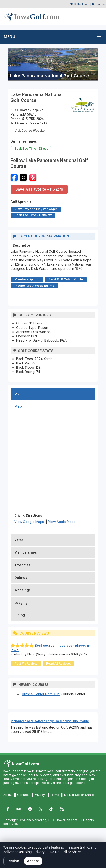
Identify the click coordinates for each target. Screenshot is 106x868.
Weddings (23, 590)
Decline (13, 861)
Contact (23, 795)
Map (18, 394)
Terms (55, 795)
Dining (20, 615)
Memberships (26, 552)
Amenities (22, 565)
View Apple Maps (62, 522)
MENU (9, 37)
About (8, 795)
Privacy (39, 795)
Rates (19, 540)
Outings (21, 577)
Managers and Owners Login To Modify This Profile (50, 721)
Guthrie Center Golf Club (41, 694)
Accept (33, 861)
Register (100, 4)
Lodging (21, 603)
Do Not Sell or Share (79, 795)
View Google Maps (29, 522)
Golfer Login (81, 4)
